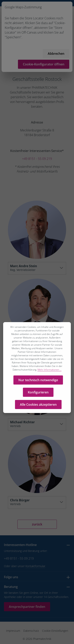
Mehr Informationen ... (50, 371)
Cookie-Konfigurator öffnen (44, 64)
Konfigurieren (38, 394)
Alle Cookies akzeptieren (38, 406)
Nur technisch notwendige (38, 381)
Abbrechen (56, 54)
